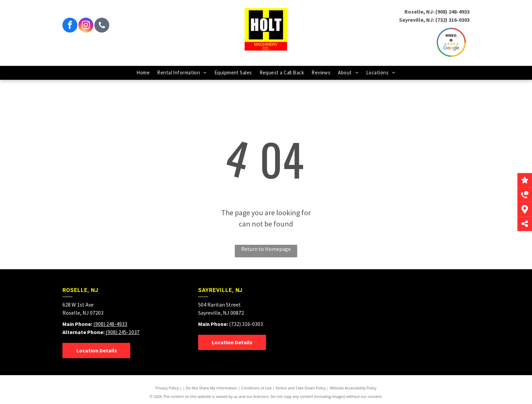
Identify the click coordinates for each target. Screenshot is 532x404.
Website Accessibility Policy (353, 388)
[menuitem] (143, 73)
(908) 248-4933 (452, 12)
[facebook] (70, 26)
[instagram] (86, 26)
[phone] (102, 26)
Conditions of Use (256, 388)
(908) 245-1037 (122, 332)
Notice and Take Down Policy (301, 388)
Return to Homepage (266, 249)
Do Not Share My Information (212, 388)
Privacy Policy (167, 388)
